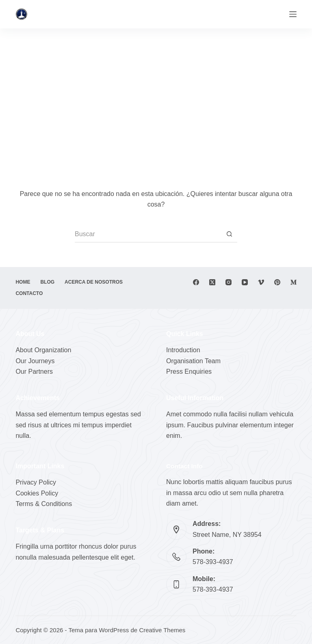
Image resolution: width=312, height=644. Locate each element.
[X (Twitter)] (212, 282)
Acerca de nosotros (94, 282)
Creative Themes (162, 630)
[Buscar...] (148, 235)
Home (23, 282)
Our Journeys (35, 361)
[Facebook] (196, 282)
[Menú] (293, 14)
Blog (47, 282)
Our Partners (34, 372)
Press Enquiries (189, 372)
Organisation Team (193, 361)
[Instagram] (229, 282)
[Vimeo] (261, 282)
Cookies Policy (37, 493)
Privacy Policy (36, 482)
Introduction (183, 350)
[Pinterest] (277, 282)
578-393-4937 (213, 562)
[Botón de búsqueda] (229, 235)
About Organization (43, 350)
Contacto (29, 293)
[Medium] (294, 282)
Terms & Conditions (44, 504)
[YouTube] (245, 282)
